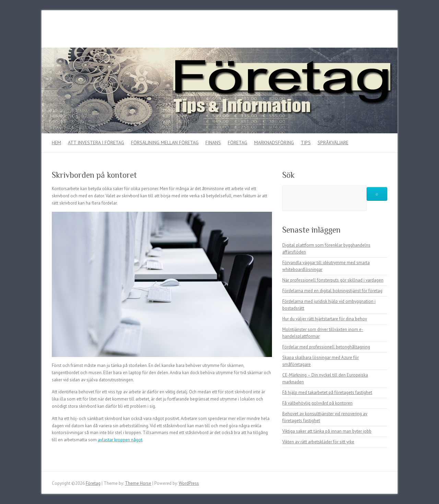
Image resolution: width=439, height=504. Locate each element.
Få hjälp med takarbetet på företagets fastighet (327, 392)
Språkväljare (333, 143)
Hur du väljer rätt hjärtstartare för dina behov (325, 319)
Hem (56, 143)
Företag (238, 143)
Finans (213, 143)
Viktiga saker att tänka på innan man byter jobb (327, 431)
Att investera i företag (96, 143)
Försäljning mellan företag (165, 143)
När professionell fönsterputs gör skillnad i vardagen (333, 280)
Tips (306, 143)
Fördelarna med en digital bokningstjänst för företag (332, 291)
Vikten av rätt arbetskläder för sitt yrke (318, 442)
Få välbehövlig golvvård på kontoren (317, 403)
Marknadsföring (274, 143)
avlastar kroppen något (120, 440)
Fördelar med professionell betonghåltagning (326, 347)
